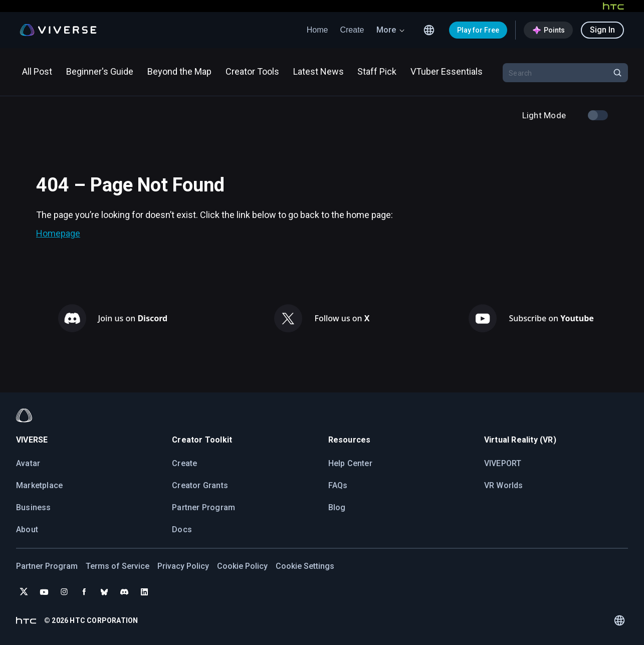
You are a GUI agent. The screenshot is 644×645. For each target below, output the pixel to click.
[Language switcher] (429, 30)
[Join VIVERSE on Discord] (124, 592)
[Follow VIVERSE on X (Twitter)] (24, 592)
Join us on (133, 318)
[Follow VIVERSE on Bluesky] (104, 592)
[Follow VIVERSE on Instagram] (64, 592)
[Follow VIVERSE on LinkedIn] (144, 592)
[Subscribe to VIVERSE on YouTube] (44, 592)
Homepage (58, 233)
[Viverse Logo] (58, 30)
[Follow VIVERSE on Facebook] (84, 592)
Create (352, 30)
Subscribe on (551, 318)
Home (317, 30)
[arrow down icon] (402, 30)
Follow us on (342, 318)
